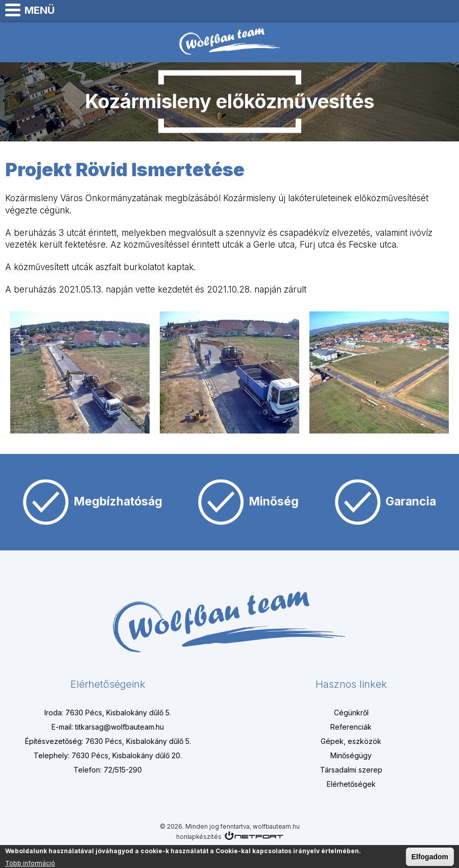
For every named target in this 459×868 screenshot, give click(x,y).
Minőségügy (351, 755)
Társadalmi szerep (351, 770)
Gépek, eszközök (351, 741)
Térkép (396, 10)
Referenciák (351, 727)
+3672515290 (421, 10)
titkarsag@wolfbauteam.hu (447, 10)
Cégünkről (351, 713)
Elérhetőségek (351, 784)
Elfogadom (430, 858)
